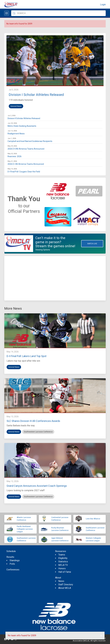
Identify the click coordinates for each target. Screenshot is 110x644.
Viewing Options (43, 250)
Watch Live (92, 244)
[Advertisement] (55, 278)
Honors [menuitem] (62, 568)
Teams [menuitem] (62, 555)
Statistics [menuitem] (63, 562)
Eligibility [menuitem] (63, 558)
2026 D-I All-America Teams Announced (26, 164)
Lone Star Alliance (93, 519)
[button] (101, 636)
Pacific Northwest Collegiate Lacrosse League (25, 529)
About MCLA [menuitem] (65, 588)
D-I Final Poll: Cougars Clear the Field (24, 172)
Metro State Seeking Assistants (22, 126)
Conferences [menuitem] (13, 570)
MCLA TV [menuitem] (63, 565)
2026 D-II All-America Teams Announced (26, 149)
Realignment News (16, 134)
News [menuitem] (61, 581)
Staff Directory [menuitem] (66, 585)
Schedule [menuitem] (11, 551)
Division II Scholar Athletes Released (24, 118)
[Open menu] (7, 13)
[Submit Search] (14, 13)
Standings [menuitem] (15, 560)
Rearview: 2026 (15, 156)
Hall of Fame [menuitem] (65, 572)
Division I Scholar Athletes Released (36, 95)
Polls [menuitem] (12, 564)
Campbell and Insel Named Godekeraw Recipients (30, 141)
